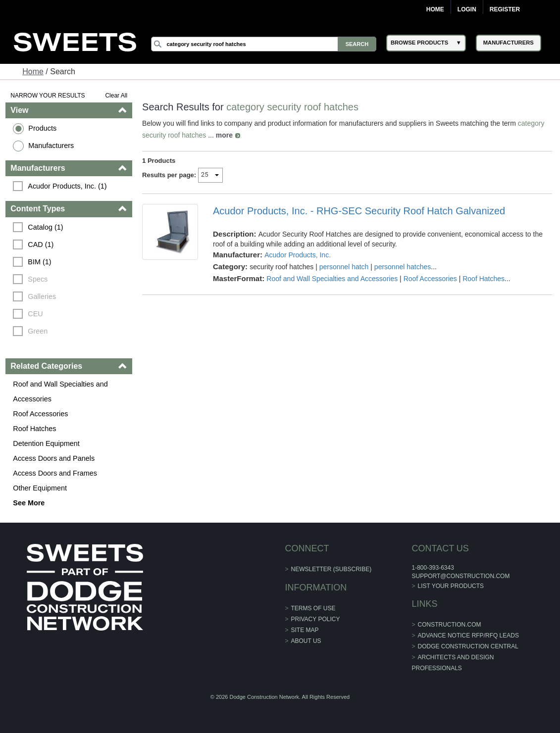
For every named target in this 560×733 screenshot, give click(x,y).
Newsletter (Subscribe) (331, 569)
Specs (38, 279)
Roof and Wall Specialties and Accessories (60, 391)
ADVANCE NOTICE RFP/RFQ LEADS (468, 635)
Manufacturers (51, 146)
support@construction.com (460, 576)
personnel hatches (403, 267)
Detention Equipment (46, 443)
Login (467, 9)
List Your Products (451, 586)
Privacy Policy (316, 619)
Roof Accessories (40, 414)
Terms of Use (313, 608)
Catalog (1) (45, 227)
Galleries (42, 296)
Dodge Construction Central (468, 646)
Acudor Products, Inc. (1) (67, 186)
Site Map (305, 630)
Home (435, 9)
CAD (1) (41, 244)
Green (38, 331)
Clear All (116, 96)
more (224, 135)
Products (42, 128)
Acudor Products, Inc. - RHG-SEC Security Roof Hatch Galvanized (359, 211)
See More (29, 503)
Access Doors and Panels (54, 458)
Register (505, 9)
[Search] (264, 44)
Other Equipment (40, 488)
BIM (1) (39, 262)
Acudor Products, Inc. (298, 255)
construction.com (450, 625)
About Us (306, 641)
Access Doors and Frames (55, 473)
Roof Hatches (34, 429)
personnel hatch (344, 267)
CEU (35, 314)
